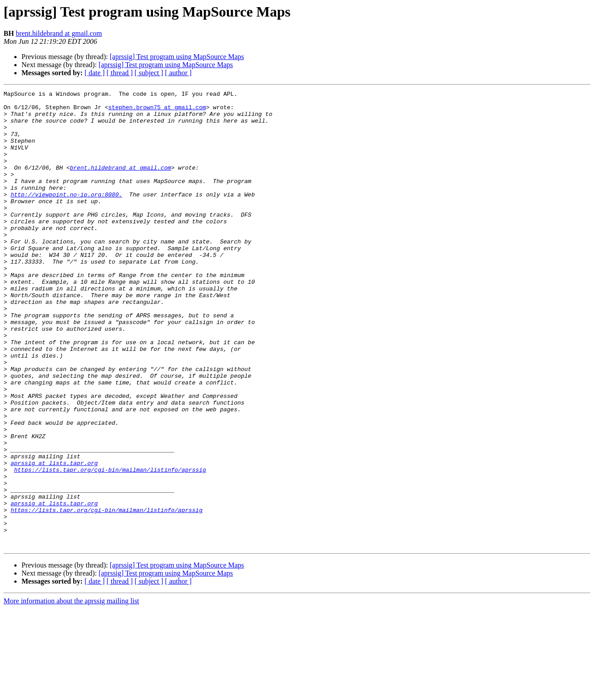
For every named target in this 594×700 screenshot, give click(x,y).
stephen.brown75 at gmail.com (157, 111)
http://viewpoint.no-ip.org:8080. (67, 216)
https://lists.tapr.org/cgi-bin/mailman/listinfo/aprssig (110, 546)
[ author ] (178, 73)
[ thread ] (120, 73)
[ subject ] (149, 73)
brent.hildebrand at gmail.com (59, 33)
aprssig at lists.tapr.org (54, 538)
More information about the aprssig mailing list (71, 692)
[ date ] (95, 73)
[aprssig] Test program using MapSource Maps (177, 57)
